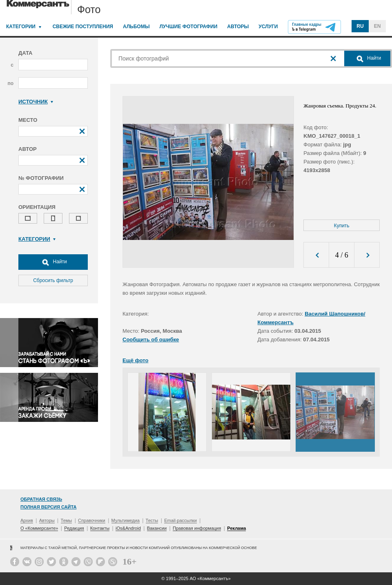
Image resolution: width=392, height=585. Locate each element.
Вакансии (157, 528)
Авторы (238, 27)
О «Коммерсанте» (39, 528)
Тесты (152, 520)
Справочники (92, 520)
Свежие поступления (83, 27)
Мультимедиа (126, 520)
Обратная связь (41, 499)
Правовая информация (197, 528)
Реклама (236, 528)
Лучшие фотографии (188, 27)
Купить (342, 226)
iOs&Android (128, 528)
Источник (36, 102)
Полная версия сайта (48, 507)
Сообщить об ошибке (151, 340)
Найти (53, 262)
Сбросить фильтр (53, 280)
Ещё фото (135, 360)
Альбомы (136, 27)
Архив (27, 520)
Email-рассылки (180, 520)
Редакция (74, 528)
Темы (67, 520)
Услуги (268, 27)
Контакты (100, 528)
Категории (21, 27)
